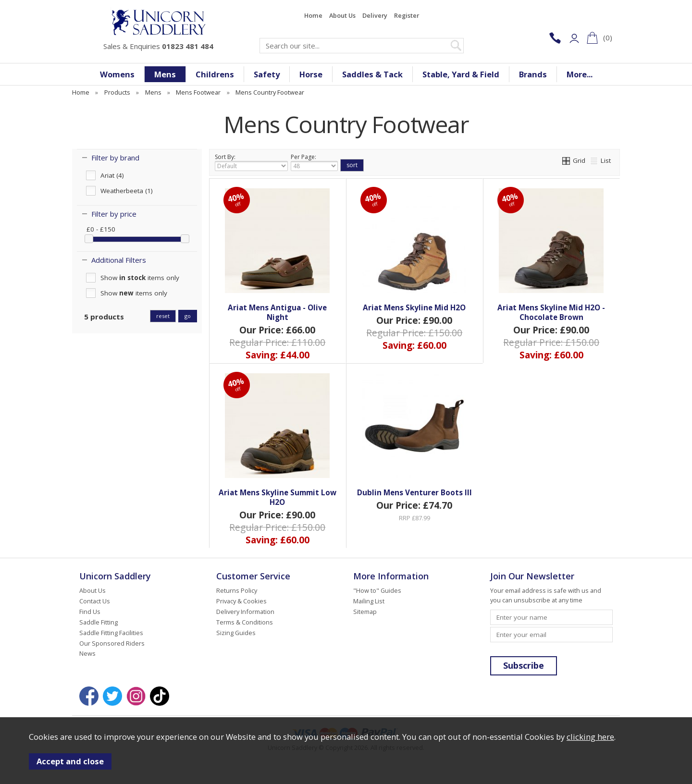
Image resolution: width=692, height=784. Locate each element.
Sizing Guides (236, 633)
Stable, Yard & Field (461, 74)
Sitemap (365, 612)
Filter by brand (115, 158)
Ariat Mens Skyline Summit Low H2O (278, 497)
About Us (342, 15)
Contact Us (95, 601)
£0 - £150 (101, 229)
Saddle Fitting (99, 622)
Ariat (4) (112, 175)
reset (163, 316)
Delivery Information (245, 612)
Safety (267, 74)
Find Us (90, 612)
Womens (117, 74)
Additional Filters (119, 260)
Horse (311, 74)
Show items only (140, 278)
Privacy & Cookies (241, 601)
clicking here (590, 737)
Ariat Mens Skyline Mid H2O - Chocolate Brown (551, 312)
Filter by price (114, 214)
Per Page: (314, 162)
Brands (533, 74)
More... (580, 74)
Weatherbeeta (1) (127, 191)
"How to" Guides (377, 590)
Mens (165, 74)
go (188, 316)
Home (313, 15)
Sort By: (251, 162)
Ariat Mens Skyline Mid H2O (414, 307)
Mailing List (369, 601)
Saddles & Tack (372, 74)
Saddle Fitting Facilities (111, 633)
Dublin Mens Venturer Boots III (414, 492)
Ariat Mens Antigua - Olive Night (277, 312)
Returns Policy (237, 590)
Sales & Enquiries (158, 46)
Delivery (375, 15)
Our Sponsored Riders (112, 643)
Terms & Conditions (245, 622)
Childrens (215, 74)
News (87, 653)
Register (407, 15)
